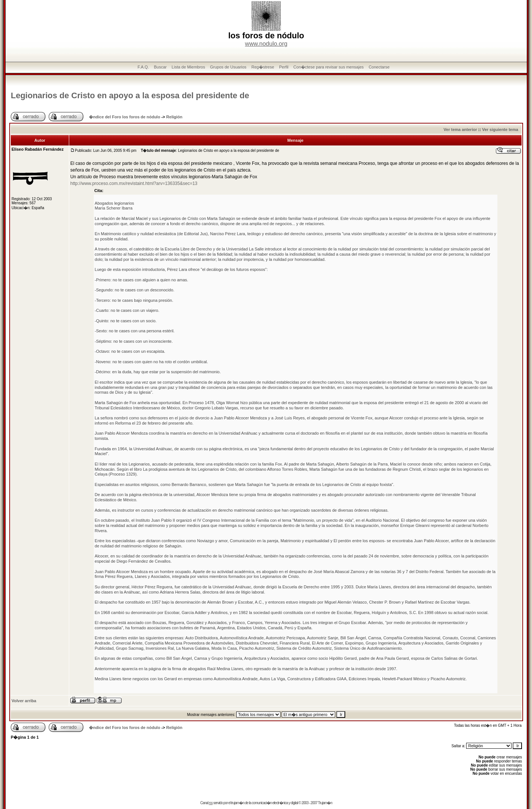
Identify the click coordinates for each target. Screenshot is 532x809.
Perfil (284, 67)
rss (211, 803)
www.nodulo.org (266, 44)
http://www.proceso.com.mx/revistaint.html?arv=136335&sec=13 (134, 183)
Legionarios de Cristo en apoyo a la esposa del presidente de (130, 95)
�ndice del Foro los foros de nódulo (124, 117)
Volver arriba (24, 701)
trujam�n (238, 803)
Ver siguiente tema (500, 129)
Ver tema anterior (460, 129)
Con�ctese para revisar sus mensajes (329, 67)
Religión (174, 117)
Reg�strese (263, 67)
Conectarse (379, 67)
